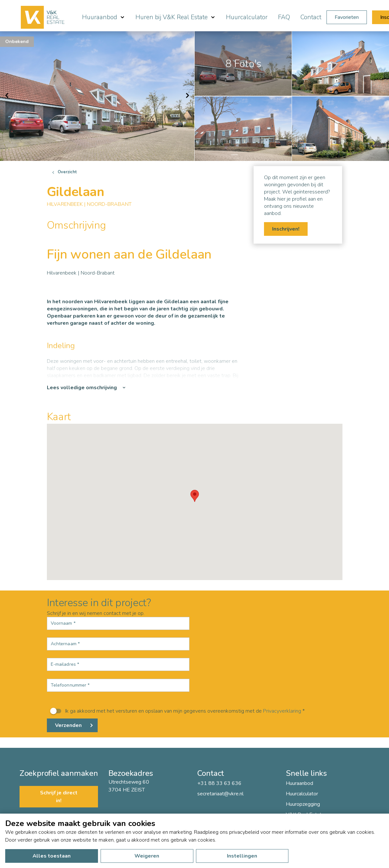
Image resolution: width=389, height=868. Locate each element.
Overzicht (67, 172)
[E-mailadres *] (118, 664)
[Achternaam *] (118, 644)
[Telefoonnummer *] (118, 685)
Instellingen (242, 856)
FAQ (284, 17)
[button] (195, 496)
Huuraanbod (299, 783)
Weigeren (147, 856)
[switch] (195, 711)
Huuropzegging (303, 804)
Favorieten (347, 17)
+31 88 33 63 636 (219, 783)
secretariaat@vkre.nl (220, 794)
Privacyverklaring (282, 711)
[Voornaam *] (118, 623)
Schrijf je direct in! (59, 797)
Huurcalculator (247, 17)
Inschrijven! (286, 229)
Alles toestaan (52, 856)
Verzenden (68, 725)
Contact (311, 17)
